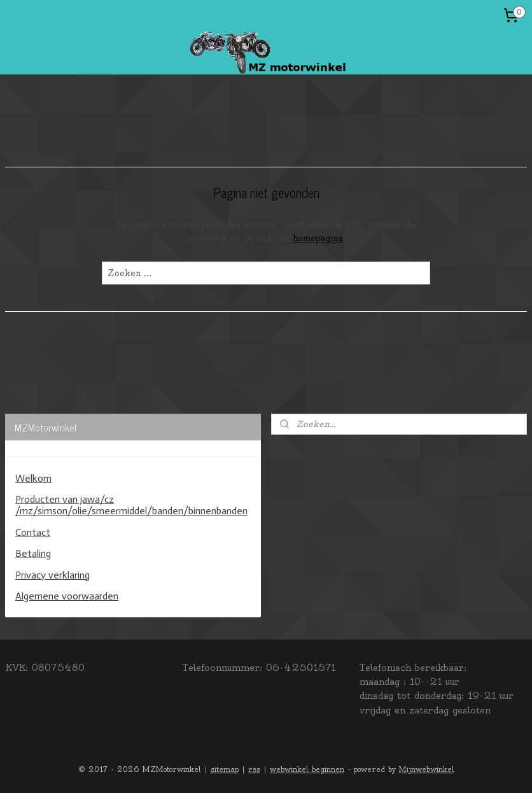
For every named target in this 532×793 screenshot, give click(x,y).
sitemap (225, 769)
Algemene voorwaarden (67, 596)
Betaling (33, 553)
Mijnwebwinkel (427, 769)
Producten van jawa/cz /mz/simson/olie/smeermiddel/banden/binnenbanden (131, 505)
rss (254, 769)
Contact (33, 532)
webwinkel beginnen (307, 769)
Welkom (33, 478)
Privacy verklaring (52, 575)
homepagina (318, 238)
